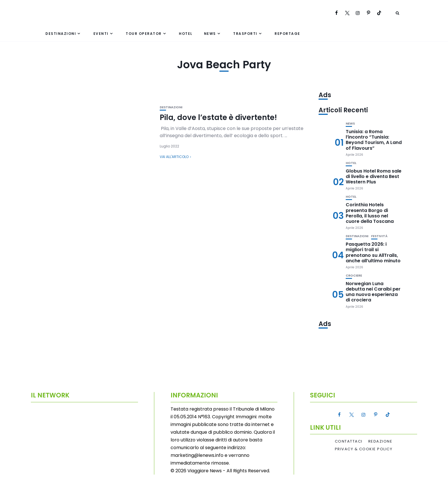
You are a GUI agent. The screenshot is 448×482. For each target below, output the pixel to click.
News (210, 34)
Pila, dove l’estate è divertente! (218, 117)
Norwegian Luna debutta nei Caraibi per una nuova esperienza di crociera (373, 292)
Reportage (287, 34)
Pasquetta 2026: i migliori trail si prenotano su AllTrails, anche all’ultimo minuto (373, 252)
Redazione (380, 441)
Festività (379, 236)
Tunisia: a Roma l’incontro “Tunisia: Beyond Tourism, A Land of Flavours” (374, 140)
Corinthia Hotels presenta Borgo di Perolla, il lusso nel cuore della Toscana (370, 213)
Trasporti (245, 34)
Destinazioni (61, 34)
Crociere (354, 276)
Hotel (186, 34)
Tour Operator (144, 34)
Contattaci (349, 441)
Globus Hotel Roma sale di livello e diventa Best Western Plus (374, 176)
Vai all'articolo (174, 157)
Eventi (101, 34)
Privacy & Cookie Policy (364, 449)
